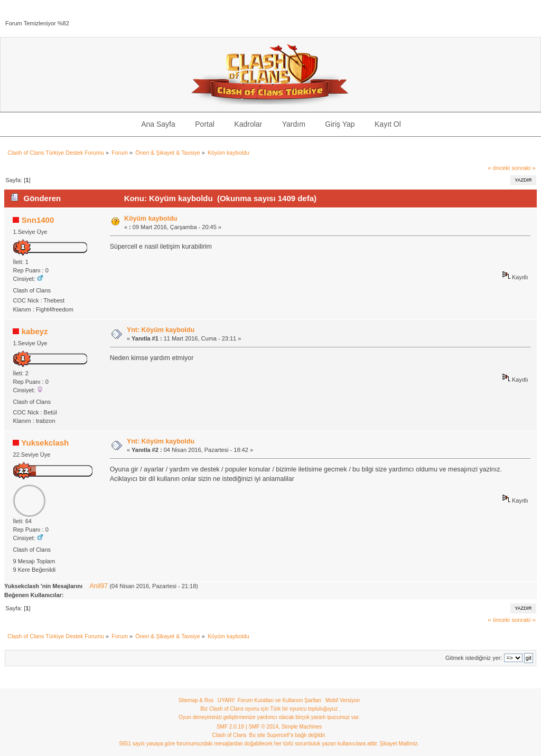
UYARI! (226, 700)
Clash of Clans (230, 735)
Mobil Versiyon (343, 700)
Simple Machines (302, 727)
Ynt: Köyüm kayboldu (161, 330)
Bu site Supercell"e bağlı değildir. (288, 735)
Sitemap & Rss (196, 700)
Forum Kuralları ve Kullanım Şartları (279, 700)
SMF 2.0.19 (230, 727)
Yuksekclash (45, 443)
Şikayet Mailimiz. (399, 744)
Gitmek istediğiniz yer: (474, 658)
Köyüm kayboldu (151, 219)
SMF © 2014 (264, 727)
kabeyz (35, 331)
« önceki (499, 168)
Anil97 (99, 586)
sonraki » (524, 168)
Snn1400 (38, 220)
